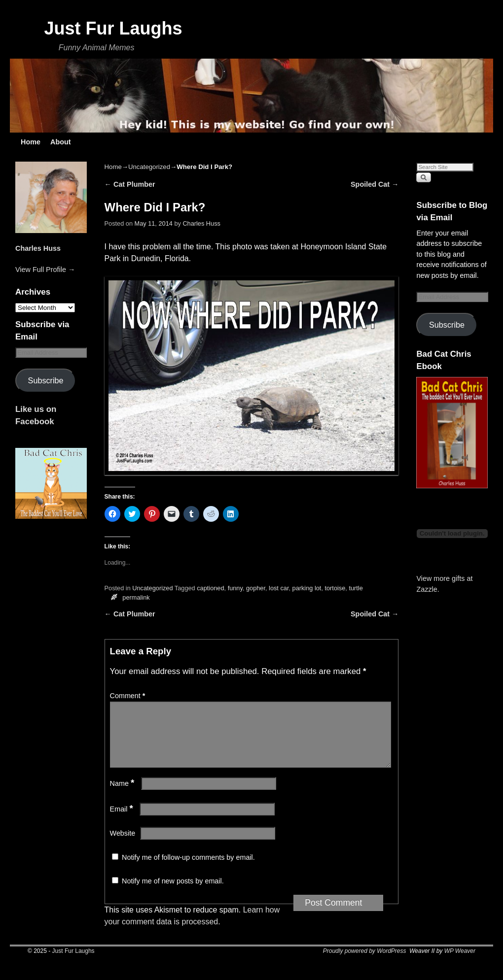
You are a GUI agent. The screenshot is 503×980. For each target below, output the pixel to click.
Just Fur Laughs (113, 28)
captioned (210, 588)
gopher (256, 588)
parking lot (307, 588)
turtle (356, 588)
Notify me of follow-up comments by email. (188, 869)
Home (31, 142)
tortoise (335, 588)
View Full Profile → (45, 270)
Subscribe (46, 380)
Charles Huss (38, 248)
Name (123, 795)
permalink (136, 597)
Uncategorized (149, 167)
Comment (129, 696)
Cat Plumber (130, 184)
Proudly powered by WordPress (365, 963)
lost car (279, 588)
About (61, 142)
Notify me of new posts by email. (173, 893)
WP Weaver (460, 963)
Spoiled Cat (375, 184)
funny (235, 588)
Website (123, 845)
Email (123, 821)
